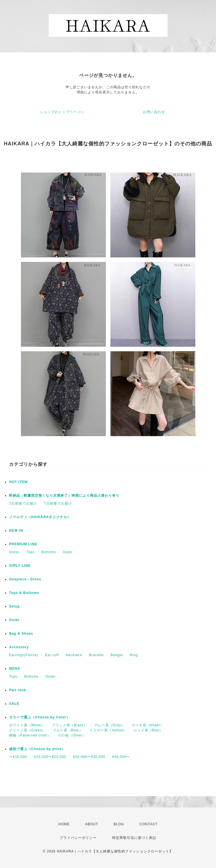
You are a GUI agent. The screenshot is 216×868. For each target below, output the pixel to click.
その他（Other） (72, 735)
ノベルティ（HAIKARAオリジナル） (40, 517)
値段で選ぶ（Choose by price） (37, 749)
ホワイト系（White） (27, 725)
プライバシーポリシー (78, 838)
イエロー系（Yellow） (108, 730)
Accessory (19, 647)
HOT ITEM (18, 482)
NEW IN (16, 531)
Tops (30, 552)
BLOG (119, 824)
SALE (14, 704)
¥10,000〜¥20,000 (50, 757)
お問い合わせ (154, 112)
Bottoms (49, 552)
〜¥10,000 (18, 757)
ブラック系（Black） (69, 725)
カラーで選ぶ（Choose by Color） (39, 717)
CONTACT (149, 824)
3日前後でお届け (23, 503)
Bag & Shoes (21, 634)
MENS (15, 669)
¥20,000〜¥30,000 (89, 757)
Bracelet (96, 655)
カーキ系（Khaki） (148, 725)
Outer (68, 552)
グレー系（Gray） (110, 725)
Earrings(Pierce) (24, 655)
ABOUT (91, 824)
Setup (14, 606)
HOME (64, 824)
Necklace (74, 655)
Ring (134, 655)
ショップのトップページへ (62, 112)
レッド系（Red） (148, 730)
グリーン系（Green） (27, 730)
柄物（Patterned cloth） (30, 735)
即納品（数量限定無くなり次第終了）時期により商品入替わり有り (64, 496)
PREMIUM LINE (23, 544)
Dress (14, 552)
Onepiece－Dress (25, 579)
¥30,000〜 (121, 757)
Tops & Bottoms (24, 593)
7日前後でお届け (58, 503)
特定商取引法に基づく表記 (134, 838)
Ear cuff (52, 655)
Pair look (18, 690)
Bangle (117, 655)
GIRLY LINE (20, 566)
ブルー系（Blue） (68, 730)
